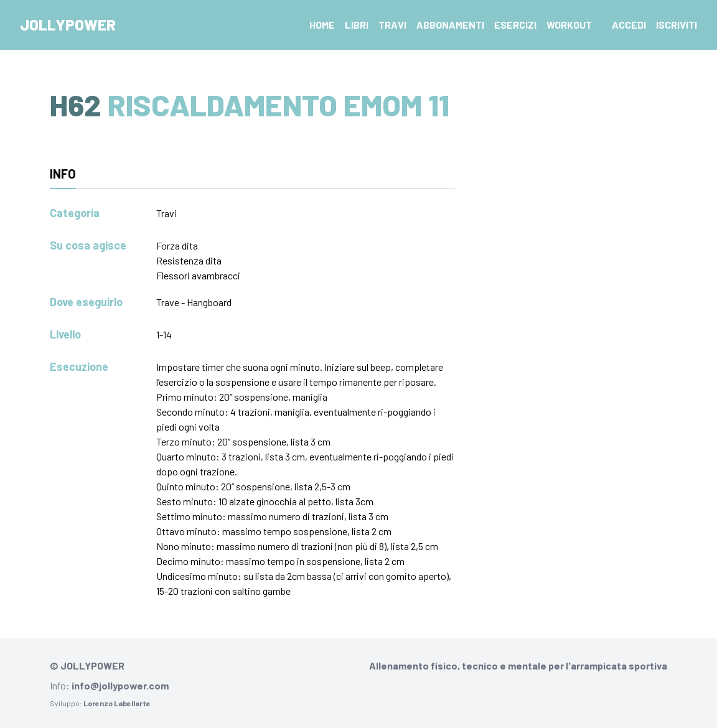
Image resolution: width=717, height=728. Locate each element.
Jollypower (68, 25)
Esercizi (515, 25)
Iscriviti (677, 25)
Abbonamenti (450, 25)
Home (322, 25)
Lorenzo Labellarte (117, 703)
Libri (357, 25)
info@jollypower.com (120, 685)
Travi (392, 25)
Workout (569, 25)
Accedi (629, 25)
